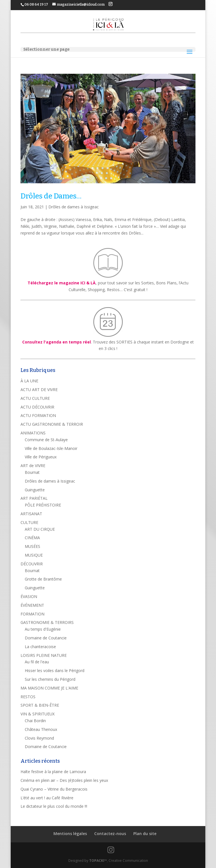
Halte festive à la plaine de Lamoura (53, 772)
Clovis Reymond (39, 738)
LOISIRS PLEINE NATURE (44, 655)
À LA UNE (29, 381)
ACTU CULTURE (35, 398)
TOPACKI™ (98, 861)
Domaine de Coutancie (46, 638)
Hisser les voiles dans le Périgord (55, 670)
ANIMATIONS (33, 433)
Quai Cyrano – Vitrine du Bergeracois (54, 789)
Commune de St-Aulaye (46, 440)
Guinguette (35, 490)
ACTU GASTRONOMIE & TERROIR (52, 424)
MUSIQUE (34, 555)
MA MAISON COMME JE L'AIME (49, 688)
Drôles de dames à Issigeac (74, 207)
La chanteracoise (40, 647)
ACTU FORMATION (38, 415)
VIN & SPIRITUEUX (38, 714)
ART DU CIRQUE (40, 529)
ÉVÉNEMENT (32, 605)
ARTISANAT (31, 514)
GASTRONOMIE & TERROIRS (47, 622)
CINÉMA (32, 538)
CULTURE (29, 522)
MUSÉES (32, 546)
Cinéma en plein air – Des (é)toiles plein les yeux (64, 780)
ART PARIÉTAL (34, 498)
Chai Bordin (35, 721)
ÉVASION (29, 596)
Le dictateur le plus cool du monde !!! (54, 806)
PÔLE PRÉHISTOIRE (43, 505)
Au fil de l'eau (37, 662)
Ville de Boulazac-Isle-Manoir (51, 448)
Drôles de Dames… (51, 196)
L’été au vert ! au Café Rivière (47, 798)
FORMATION (32, 614)
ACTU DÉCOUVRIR (37, 407)
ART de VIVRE (33, 466)
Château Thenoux (41, 729)
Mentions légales (70, 834)
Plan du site (145, 834)
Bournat (32, 472)
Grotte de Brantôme (43, 579)
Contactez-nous (110, 834)
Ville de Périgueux (41, 457)
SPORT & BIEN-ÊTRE (40, 705)
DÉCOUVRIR (32, 564)
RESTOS (28, 697)
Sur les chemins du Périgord (50, 679)
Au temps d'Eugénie (43, 629)
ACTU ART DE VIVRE (39, 390)
